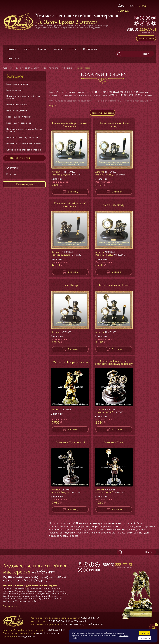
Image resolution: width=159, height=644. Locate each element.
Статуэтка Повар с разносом (70, 362)
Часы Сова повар (114, 205)
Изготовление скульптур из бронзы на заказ (24, 130)
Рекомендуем (24, 184)
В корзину (73, 192)
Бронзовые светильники (19, 117)
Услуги (27, 49)
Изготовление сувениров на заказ (24, 144)
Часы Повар (70, 285)
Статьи (73, 49)
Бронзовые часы (15, 90)
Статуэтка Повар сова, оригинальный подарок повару (114, 362)
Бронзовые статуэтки (17, 84)
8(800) (141, 29)
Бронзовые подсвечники (19, 123)
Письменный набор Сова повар (114, 125)
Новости (58, 49)
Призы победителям (17, 111)
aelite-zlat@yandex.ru (48, 633)
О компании (90, 49)
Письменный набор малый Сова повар (70, 205)
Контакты (14, 58)
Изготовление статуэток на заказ (24, 137)
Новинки (42, 49)
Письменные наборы (17, 105)
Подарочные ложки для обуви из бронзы (23, 97)
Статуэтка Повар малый (70, 442)
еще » (53, 106)
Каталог (13, 49)
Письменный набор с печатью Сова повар (70, 125)
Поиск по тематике (17, 158)
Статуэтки (13, 168)
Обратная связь (146, 38)
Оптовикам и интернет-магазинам (24, 150)
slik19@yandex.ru (26, 637)
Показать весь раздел (103, 113)
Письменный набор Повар (114, 285)
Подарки (11, 174)
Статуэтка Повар (114, 442)
